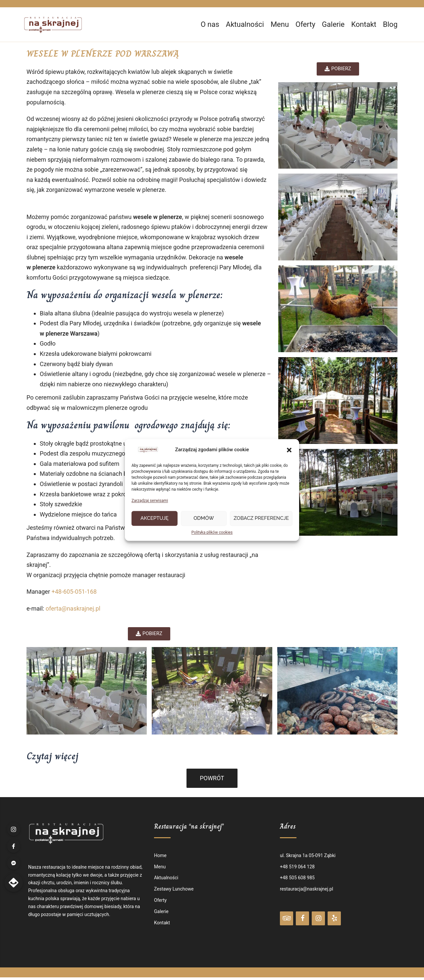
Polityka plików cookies (212, 532)
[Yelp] (334, 918)
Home (160, 855)
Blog (390, 24)
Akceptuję (154, 518)
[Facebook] (302, 918)
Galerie (333, 24)
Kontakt (364, 24)
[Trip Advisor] (287, 918)
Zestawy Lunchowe (174, 889)
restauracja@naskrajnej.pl (307, 889)
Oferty (305, 24)
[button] (289, 450)
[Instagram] (318, 918)
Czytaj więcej (53, 756)
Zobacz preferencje (261, 518)
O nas (210, 24)
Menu (280, 24)
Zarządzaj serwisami (150, 501)
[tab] (212, 756)
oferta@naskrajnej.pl (73, 608)
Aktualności (245, 24)
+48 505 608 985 (297, 878)
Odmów (204, 518)
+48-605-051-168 (74, 592)
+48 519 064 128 (297, 867)
